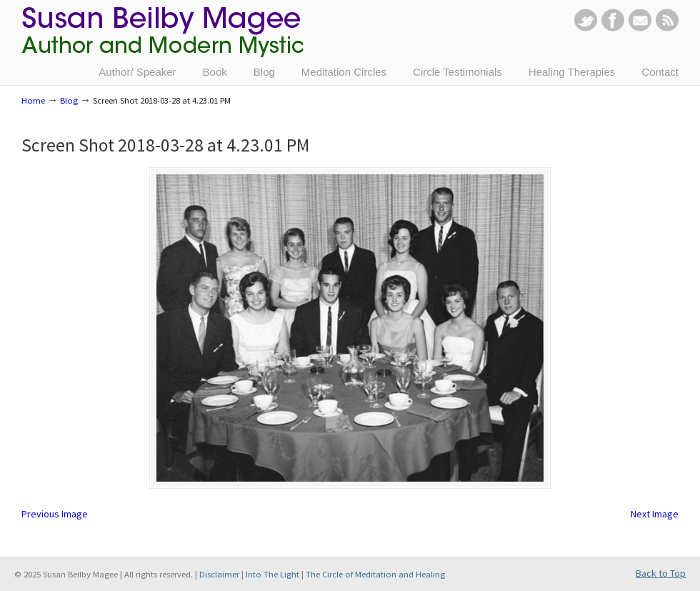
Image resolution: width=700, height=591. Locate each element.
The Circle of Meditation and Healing (375, 574)
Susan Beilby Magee (162, 39)
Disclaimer (219, 574)
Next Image (655, 514)
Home (33, 100)
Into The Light (272, 574)
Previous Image (55, 514)
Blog (69, 100)
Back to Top (661, 573)
